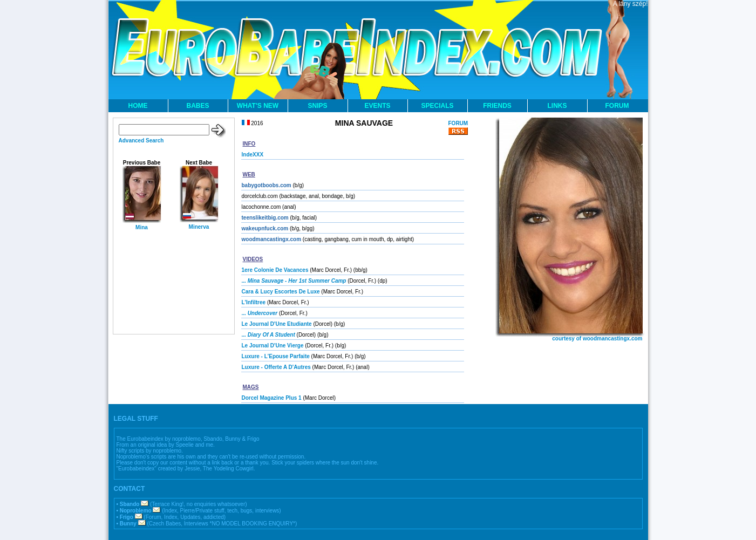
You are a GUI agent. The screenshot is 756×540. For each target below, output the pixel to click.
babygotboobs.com (267, 185)
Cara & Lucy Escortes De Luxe (281, 292)
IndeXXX (253, 155)
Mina (142, 227)
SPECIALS (437, 106)
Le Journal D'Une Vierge (273, 346)
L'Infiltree (254, 302)
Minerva (199, 227)
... (294, 281)
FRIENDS (497, 106)
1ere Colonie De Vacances (275, 270)
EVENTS (377, 106)
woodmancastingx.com (272, 239)
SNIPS (317, 106)
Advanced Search (141, 141)
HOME (138, 106)
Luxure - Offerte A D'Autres (276, 367)
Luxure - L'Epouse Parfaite (276, 356)
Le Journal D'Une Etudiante (277, 324)
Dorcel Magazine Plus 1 (272, 398)
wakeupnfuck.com (265, 228)
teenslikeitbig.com (265, 218)
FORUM (617, 106)
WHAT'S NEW (258, 106)
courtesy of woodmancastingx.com (597, 339)
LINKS (557, 106)
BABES (197, 106)
